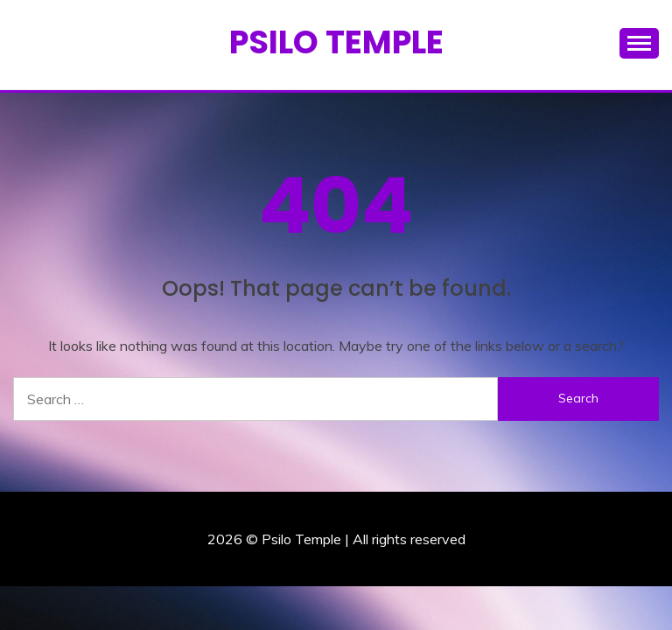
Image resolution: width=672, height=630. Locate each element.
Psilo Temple (336, 42)
